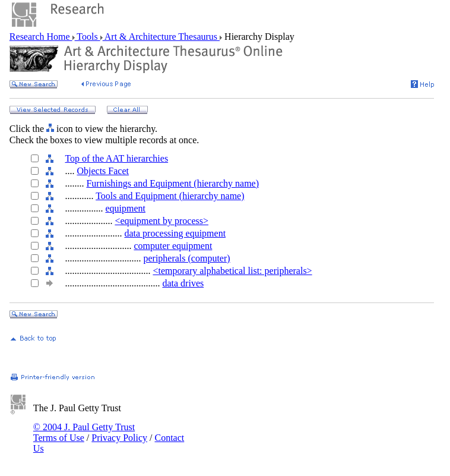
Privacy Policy (119, 438)
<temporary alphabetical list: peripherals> (232, 271)
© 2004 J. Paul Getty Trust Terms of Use (84, 432)
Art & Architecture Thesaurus (161, 37)
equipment (125, 208)
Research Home (41, 37)
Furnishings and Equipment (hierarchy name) (172, 183)
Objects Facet (103, 171)
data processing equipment (175, 233)
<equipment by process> (161, 221)
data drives (183, 283)
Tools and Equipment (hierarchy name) (170, 196)
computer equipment (173, 246)
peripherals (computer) (186, 258)
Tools (88, 37)
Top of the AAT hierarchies (116, 158)
